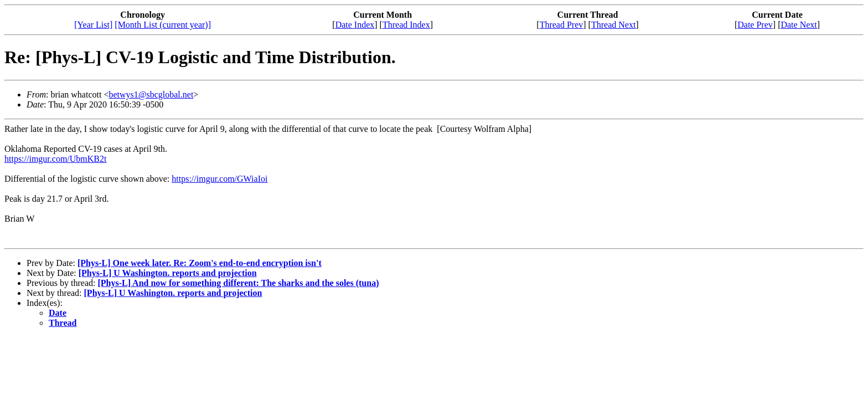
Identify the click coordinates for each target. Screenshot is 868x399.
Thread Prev (562, 25)
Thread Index (406, 25)
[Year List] (93, 25)
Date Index (355, 25)
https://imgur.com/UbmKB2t (55, 159)
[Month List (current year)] (163, 25)
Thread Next (613, 25)
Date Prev (755, 25)
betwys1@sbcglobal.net (151, 94)
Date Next (799, 25)
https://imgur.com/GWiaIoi (219, 179)
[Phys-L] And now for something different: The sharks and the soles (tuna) (238, 283)
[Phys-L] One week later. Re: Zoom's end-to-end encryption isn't (200, 263)
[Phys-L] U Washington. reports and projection (168, 273)
